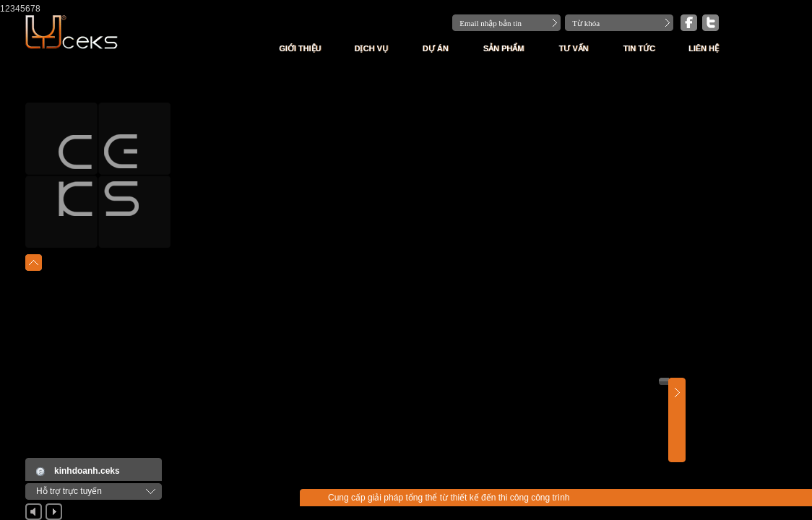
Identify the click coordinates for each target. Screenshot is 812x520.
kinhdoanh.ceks (87, 471)
